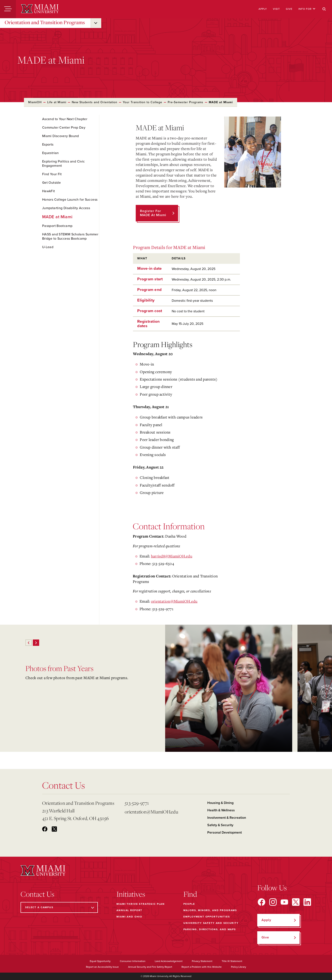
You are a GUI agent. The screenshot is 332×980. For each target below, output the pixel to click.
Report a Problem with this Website (202, 967)
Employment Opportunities (207, 917)
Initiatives (131, 894)
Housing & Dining (220, 803)
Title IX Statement (232, 961)
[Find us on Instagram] (273, 902)
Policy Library (239, 967)
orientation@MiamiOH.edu (174, 601)
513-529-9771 (137, 803)
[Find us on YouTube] (284, 902)
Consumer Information (133, 961)
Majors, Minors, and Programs (210, 910)
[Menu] (8, 9)
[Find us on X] (296, 902)
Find (190, 894)
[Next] (36, 643)
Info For (307, 9)
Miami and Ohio (129, 917)
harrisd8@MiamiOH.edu (172, 556)
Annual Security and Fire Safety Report (150, 967)
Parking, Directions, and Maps (210, 929)
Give (289, 9)
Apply (263, 9)
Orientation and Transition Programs (45, 22)
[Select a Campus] (59, 907)
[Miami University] (40, 9)
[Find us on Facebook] (261, 902)
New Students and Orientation (95, 102)
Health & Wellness (221, 810)
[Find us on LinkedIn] (307, 902)
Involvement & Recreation (227, 818)
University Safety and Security (211, 923)
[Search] (324, 9)
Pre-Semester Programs (185, 102)
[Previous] (29, 643)
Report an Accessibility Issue (102, 967)
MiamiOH (35, 102)
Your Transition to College (142, 102)
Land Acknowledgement (169, 961)
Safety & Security (220, 825)
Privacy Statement (202, 961)
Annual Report (129, 910)
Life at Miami (57, 102)
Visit (276, 9)
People (189, 904)
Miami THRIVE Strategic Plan (141, 904)
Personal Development (225, 833)
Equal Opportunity (100, 961)
